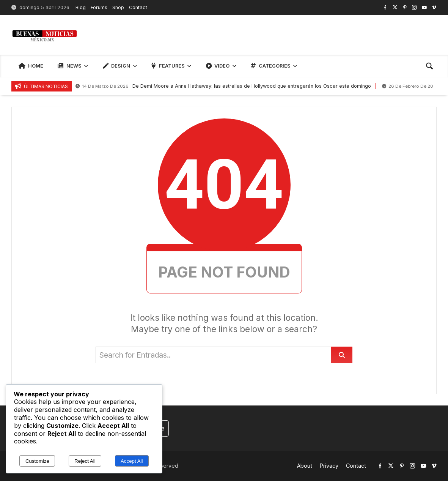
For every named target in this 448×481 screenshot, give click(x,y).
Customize (37, 461)
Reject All (85, 461)
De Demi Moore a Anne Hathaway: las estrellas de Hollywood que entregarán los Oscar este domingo (223, 86)
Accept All (132, 461)
